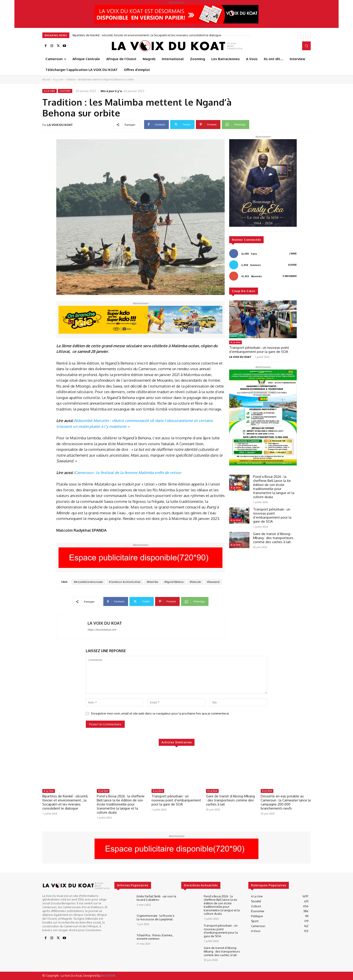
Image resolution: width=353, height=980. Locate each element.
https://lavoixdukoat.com (102, 630)
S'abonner (290, 276)
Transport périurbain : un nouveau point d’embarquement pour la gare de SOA (259, 350)
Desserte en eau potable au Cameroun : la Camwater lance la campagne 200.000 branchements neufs (286, 802)
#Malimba (152, 582)
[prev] (301, 35)
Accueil (46, 79)
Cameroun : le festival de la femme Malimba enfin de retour (128, 473)
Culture (65, 91)
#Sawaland (213, 582)
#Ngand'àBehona (174, 582)
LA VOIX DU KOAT (60, 125)
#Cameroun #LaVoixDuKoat (125, 582)
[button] (306, 46)
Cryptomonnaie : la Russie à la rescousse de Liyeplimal (155, 917)
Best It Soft (108, 975)
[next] (308, 35)
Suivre (292, 265)
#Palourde (195, 582)
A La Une (58, 79)
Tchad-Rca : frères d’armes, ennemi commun (155, 937)
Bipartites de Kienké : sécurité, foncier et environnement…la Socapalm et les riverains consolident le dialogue (147, 35)
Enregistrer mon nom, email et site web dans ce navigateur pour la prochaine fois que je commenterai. (160, 713)
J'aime (293, 254)
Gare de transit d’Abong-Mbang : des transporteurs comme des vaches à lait (273, 538)
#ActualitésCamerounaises (88, 582)
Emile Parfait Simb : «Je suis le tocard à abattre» (156, 898)
